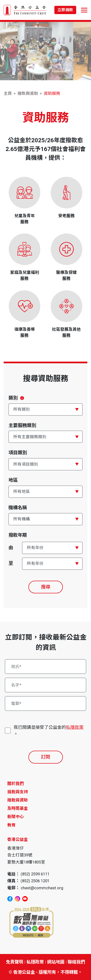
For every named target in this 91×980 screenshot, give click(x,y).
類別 (16, 398)
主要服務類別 (22, 425)
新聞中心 (16, 817)
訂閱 (46, 757)
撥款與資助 (28, 93)
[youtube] (25, 899)
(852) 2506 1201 (35, 881)
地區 (13, 480)
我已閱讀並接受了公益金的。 (49, 730)
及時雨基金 (18, 808)
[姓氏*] (46, 667)
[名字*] (46, 685)
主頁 (8, 93)
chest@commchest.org (42, 888)
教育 (11, 825)
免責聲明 (15, 962)
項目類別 (18, 453)
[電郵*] (46, 704)
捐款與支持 (18, 792)
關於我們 (16, 784)
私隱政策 (75, 727)
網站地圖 (56, 962)
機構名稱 (18, 508)
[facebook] (10, 899)
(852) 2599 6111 (35, 874)
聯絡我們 (76, 962)
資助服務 (52, 93)
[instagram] (17, 899)
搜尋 (46, 587)
